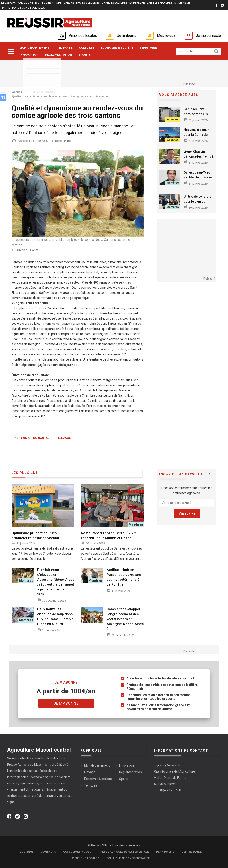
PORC (16, 8)
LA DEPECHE (137, 3)
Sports (85, 55)
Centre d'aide (192, 852)
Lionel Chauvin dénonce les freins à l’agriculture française (199, 159)
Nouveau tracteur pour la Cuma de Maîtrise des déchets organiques (198, 137)
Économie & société (117, 48)
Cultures (87, 48)
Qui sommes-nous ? (77, 852)
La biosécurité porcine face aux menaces (196, 114)
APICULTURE (25, 3)
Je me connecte (208, 35)
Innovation (29, 55)
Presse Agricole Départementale (124, 852)
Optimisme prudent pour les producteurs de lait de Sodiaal (35, 536)
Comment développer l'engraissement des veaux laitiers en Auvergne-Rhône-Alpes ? (125, 619)
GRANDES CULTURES (114, 3)
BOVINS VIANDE (52, 3)
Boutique (27, 852)
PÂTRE (6, 8)
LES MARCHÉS (163, 3)
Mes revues (166, 35)
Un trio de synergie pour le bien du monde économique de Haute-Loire (199, 204)
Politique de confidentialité (128, 858)
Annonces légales (83, 35)
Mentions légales (85, 858)
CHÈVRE (69, 3)
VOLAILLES (38, 8)
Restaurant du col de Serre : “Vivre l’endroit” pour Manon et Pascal (109, 536)
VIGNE (25, 8)
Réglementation (59, 55)
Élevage (66, 48)
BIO (37, 3)
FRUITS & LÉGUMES (88, 3)
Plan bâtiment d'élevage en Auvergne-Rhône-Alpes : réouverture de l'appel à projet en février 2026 (56, 582)
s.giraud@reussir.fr (167, 765)
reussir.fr (8, 3)
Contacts (48, 852)
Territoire (148, 48)
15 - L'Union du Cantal (32, 438)
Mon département (36, 48)
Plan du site (165, 852)
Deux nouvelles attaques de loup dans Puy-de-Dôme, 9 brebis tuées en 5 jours (55, 617)
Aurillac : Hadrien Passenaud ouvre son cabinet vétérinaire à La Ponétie (124, 577)
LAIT (150, 3)
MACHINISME (182, 3)
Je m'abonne (127, 35)
